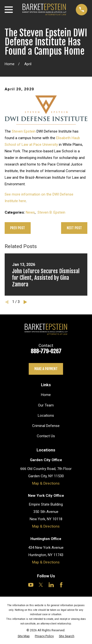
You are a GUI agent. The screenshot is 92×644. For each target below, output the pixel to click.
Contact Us (46, 436)
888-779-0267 (46, 351)
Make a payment (46, 369)
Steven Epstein (24, 131)
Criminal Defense (46, 426)
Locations (46, 415)
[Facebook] (61, 585)
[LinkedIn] (51, 585)
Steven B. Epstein (51, 212)
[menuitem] (24, 636)
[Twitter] (41, 585)
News (30, 212)
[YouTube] (31, 585)
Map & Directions (46, 483)
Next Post (74, 228)
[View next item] (25, 302)
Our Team (46, 405)
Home (46, 395)
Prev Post (18, 228)
